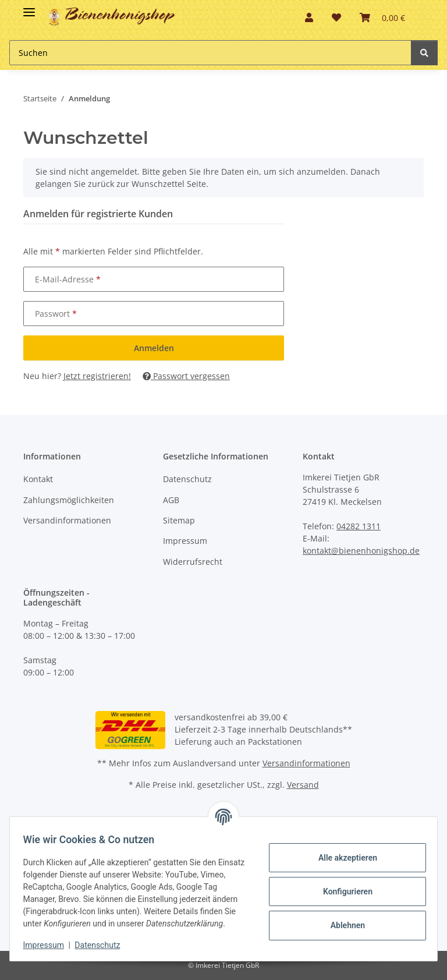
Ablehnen (342, 919)
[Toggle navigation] (29, 7)
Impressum (185, 541)
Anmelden (154, 348)
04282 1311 (359, 526)
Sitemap (179, 520)
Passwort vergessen (186, 376)
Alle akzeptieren (342, 851)
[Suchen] (424, 53)
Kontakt (38, 479)
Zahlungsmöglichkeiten (69, 500)
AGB (171, 500)
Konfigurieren (342, 885)
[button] (309, 17)
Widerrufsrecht (193, 562)
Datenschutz (187, 479)
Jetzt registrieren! (97, 376)
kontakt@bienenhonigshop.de (361, 551)
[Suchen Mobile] (210, 53)
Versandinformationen (67, 520)
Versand (303, 785)
